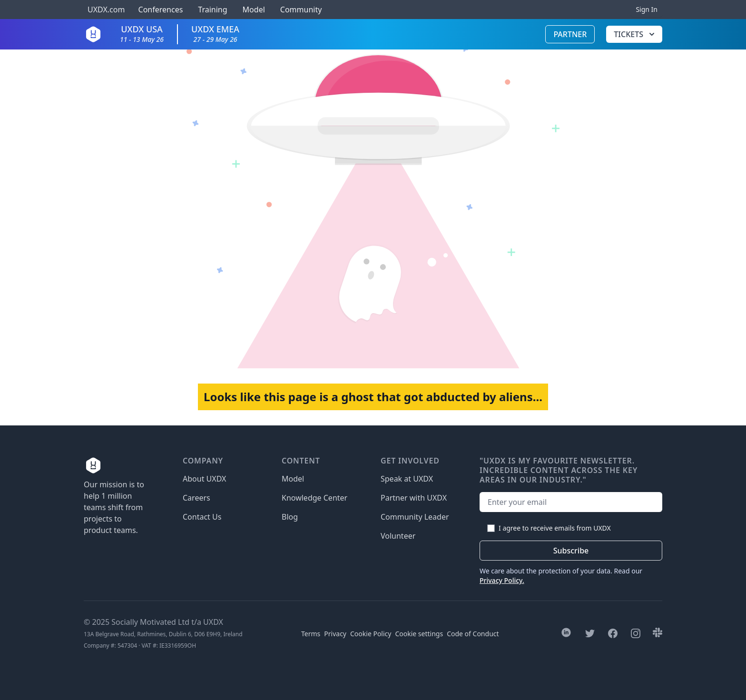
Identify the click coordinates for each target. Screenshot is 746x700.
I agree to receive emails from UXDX (555, 528)
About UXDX (204, 479)
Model (254, 10)
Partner (570, 34)
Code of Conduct (473, 634)
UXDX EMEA (215, 34)
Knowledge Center (314, 498)
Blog (290, 517)
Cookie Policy (371, 634)
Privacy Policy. (502, 580)
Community (301, 10)
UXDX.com (106, 10)
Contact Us (202, 517)
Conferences (159, 10)
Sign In (647, 9)
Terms (311, 634)
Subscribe (571, 551)
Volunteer (398, 536)
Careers (196, 498)
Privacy (335, 634)
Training (212, 10)
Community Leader (415, 517)
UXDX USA (142, 34)
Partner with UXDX (414, 498)
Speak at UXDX (407, 479)
